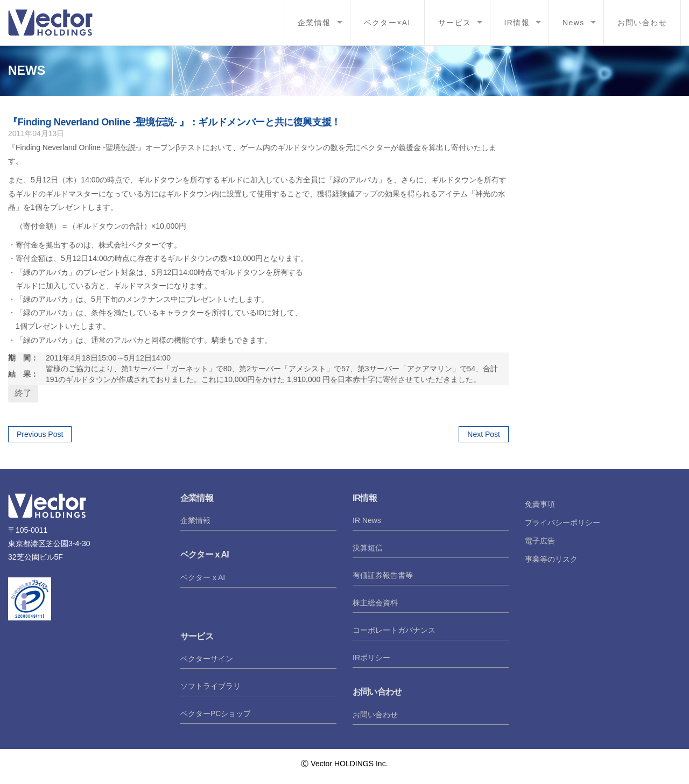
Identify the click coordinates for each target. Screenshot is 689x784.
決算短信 (368, 548)
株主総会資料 (375, 603)
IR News (367, 520)
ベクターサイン (207, 659)
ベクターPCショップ (216, 714)
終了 (23, 393)
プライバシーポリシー (563, 522)
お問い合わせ (642, 23)
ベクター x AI (203, 577)
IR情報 (517, 23)
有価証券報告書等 (383, 575)
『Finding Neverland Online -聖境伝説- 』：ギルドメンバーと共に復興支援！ (174, 122)
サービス (455, 23)
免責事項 (540, 504)
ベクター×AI (387, 23)
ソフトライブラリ (210, 686)
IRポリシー (371, 658)
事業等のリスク (551, 559)
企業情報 (314, 23)
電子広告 (540, 541)
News (574, 23)
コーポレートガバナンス (394, 630)
